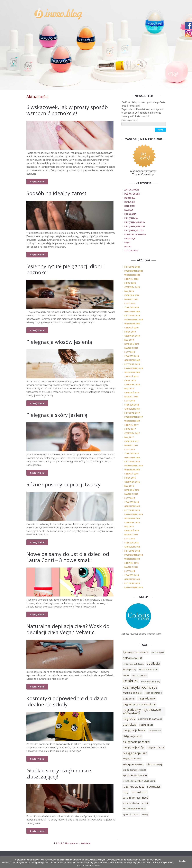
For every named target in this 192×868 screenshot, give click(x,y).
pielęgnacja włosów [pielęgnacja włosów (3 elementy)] (132, 759)
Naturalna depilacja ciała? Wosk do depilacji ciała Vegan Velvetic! (68, 629)
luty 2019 (130, 352)
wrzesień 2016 (132, 470)
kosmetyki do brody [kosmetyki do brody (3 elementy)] (151, 682)
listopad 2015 (132, 510)
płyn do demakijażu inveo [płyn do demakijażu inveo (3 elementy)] (134, 770)
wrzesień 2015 (132, 518)
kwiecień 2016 (132, 490)
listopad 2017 (132, 413)
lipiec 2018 (130, 380)
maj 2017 (129, 437)
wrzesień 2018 (132, 372)
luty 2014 (130, 571)
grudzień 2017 (132, 409)
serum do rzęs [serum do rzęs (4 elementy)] (139, 792)
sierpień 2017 (131, 425)
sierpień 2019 (131, 328)
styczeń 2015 (132, 543)
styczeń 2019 (132, 356)
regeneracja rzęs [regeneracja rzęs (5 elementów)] (133, 787)
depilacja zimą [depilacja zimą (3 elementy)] (129, 669)
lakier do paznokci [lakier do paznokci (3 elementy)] (153, 693)
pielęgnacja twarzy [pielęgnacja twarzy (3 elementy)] (156, 748)
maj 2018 (129, 389)
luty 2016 (130, 498)
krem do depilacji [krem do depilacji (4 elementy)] (132, 693)
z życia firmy (131, 251)
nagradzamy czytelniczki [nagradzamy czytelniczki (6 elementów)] (139, 704)
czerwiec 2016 (132, 482)
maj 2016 (129, 486)
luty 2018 (130, 401)
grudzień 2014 (132, 547)
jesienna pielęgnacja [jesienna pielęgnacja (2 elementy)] (139, 675)
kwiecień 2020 (132, 295)
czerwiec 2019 (132, 336)
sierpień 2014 (131, 563)
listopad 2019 (132, 315)
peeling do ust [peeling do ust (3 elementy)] (146, 725)
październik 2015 (134, 514)
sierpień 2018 (131, 376)
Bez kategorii (132, 194)
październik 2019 (134, 320)
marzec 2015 (131, 535)
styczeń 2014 (132, 575)
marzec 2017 (131, 445)
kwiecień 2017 (132, 441)
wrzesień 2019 (132, 324)
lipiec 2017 (130, 429)
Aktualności (132, 190)
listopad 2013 (132, 583)
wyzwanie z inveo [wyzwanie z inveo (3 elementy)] (131, 814)
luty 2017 (130, 449)
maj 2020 (129, 291)
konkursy (130, 206)
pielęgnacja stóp (134, 230)
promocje (130, 238)
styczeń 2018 (132, 405)
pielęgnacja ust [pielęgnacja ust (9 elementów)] (135, 753)
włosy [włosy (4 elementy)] (145, 814)
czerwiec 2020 (132, 287)
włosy (128, 247)
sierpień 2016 (131, 474)
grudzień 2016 (132, 457)
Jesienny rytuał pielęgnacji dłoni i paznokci (65, 269)
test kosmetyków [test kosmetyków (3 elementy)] (131, 803)
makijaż (129, 210)
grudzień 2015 (132, 506)
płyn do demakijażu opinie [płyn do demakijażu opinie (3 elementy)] (135, 775)
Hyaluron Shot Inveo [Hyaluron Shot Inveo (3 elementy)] (148, 669)
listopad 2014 (132, 551)
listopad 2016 (132, 462)
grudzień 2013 (132, 579)
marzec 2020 (131, 299)
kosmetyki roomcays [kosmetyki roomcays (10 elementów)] (140, 687)
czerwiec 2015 (132, 522)
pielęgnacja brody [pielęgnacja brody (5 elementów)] (134, 730)
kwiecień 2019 (132, 344)
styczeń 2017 (132, 453)
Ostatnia (86, 843)
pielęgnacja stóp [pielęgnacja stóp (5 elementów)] (133, 747)
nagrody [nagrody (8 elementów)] (129, 719)
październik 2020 (134, 271)
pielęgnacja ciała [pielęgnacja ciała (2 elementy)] (155, 731)
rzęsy (127, 242)
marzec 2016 (131, 494)
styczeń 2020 (132, 307)
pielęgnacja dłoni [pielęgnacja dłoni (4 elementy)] (132, 736)
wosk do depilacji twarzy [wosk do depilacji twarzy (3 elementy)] (134, 809)
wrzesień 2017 (132, 421)
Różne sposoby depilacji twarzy (63, 484)
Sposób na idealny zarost (56, 193)
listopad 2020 (132, 267)
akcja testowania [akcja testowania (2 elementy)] (158, 652)
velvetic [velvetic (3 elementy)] (145, 803)
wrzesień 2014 (132, 559)
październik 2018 (134, 368)
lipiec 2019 (130, 332)
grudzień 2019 (132, 311)
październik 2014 (134, 555)
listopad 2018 (132, 364)
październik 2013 (134, 587)
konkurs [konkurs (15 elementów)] (131, 681)
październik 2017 (134, 417)
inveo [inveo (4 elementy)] (126, 675)
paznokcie (130, 214)
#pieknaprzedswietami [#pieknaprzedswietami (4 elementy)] (136, 652)
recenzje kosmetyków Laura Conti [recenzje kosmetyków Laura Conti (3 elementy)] (139, 781)
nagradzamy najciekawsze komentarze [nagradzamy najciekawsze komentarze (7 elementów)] (142, 711)
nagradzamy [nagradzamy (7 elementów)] (147, 698)
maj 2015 (129, 526)
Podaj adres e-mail (130, 120)
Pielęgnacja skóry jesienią (57, 415)
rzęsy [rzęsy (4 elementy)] (126, 792)
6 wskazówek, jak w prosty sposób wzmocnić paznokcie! (67, 110)
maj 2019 (129, 340)
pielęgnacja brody (135, 222)
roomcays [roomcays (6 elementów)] (154, 786)
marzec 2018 (131, 397)
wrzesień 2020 (132, 275)
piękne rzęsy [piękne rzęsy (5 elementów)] (154, 764)
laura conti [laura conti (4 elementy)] (129, 699)
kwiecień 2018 (132, 393)
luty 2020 (130, 303)
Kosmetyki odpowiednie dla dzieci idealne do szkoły (67, 701)
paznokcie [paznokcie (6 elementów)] (130, 724)
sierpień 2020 (131, 279)
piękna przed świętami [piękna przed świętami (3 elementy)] (133, 764)
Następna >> (72, 843)
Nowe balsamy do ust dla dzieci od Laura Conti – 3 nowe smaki (68, 557)
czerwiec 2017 (132, 433)
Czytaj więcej (37, 182)
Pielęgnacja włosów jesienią (59, 342)
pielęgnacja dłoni (135, 226)
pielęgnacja (131, 218)
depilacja (130, 202)
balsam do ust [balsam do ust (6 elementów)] (132, 658)
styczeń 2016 (132, 502)
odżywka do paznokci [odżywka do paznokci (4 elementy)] (150, 719)
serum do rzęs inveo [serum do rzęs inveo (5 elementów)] (135, 798)
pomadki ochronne (135, 234)
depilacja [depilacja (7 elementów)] (153, 663)
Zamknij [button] (183, 861)
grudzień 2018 (132, 360)
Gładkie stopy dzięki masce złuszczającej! (59, 773)
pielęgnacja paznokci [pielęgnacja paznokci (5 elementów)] (136, 742)
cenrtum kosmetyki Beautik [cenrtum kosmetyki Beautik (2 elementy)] (133, 664)
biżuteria (130, 198)
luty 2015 (130, 539)
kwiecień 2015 (132, 530)
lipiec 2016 (130, 478)
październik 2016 (134, 466)
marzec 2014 (131, 567)
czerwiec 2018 (132, 384)
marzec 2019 (131, 348)
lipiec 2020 (130, 283)
